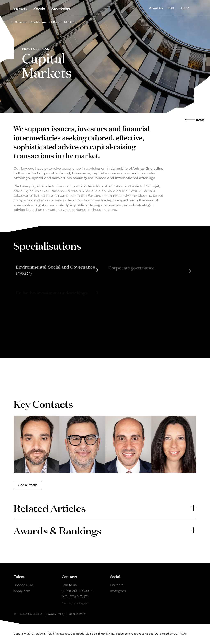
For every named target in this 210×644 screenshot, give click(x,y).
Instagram (118, 591)
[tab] (105, 508)
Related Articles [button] (105, 508)
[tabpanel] (37, 444)
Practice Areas (40, 22)
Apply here (22, 591)
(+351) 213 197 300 (76, 591)
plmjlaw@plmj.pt (75, 596)
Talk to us (69, 585)
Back (200, 120)
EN (185, 8)
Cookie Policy (78, 614)
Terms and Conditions (28, 614)
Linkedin (117, 585)
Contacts (69, 576)
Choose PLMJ (24, 585)
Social (115, 576)
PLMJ (105, 7)
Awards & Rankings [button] (105, 530)
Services (20, 8)
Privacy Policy (55, 614)
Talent (19, 576)
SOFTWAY (180, 634)
